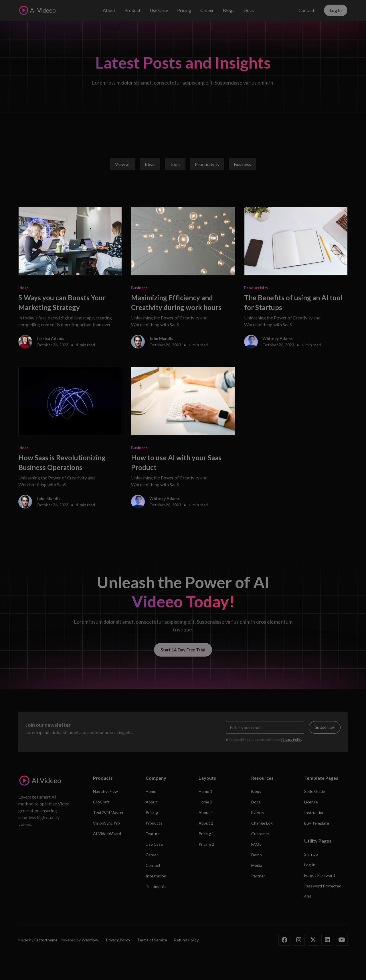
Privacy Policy (118, 940)
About (109, 10)
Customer (260, 834)
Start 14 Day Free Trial (183, 650)
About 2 (206, 823)
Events (258, 812)
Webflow (90, 940)
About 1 (206, 812)
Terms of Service (152, 940)
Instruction (314, 812)
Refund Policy (186, 940)
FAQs (256, 844)
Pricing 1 (206, 834)
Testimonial (156, 886)
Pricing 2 (206, 844)
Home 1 (205, 791)
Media (257, 865)
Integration (156, 876)
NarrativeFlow (105, 791)
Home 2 (205, 802)
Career (207, 10)
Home (151, 791)
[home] (37, 10)
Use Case (159, 10)
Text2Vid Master (108, 812)
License (311, 802)
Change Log (262, 823)
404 (308, 896)
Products (154, 823)
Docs (249, 10)
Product (132, 10)
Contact (306, 10)
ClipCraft (101, 802)
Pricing (184, 10)
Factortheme (46, 940)
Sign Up (311, 854)
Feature (153, 834)
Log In (336, 10)
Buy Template (317, 823)
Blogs (229, 10)
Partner (258, 876)
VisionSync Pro (106, 823)
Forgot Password (319, 875)
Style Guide (315, 791)
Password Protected (323, 886)
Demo (257, 855)
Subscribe (325, 727)
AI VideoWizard (107, 834)
